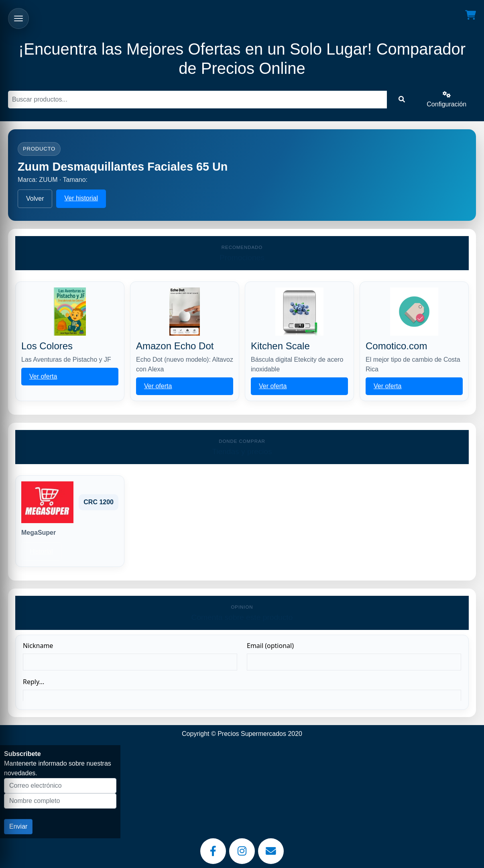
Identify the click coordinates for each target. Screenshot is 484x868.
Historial (41, 551)
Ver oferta (43, 376)
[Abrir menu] (18, 18)
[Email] (271, 851)
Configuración (446, 99)
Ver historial (81, 198)
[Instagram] (242, 851)
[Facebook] (213, 851)
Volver (35, 199)
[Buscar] (197, 100)
